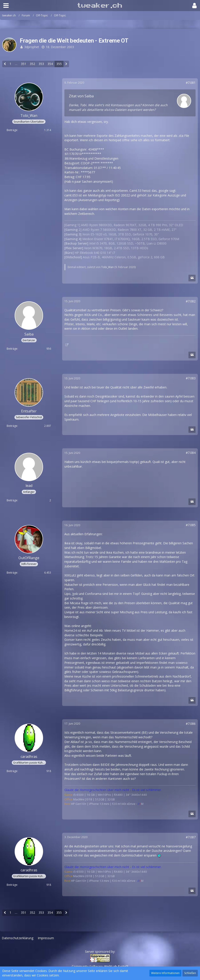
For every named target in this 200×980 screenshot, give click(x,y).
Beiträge (12, 130)
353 (41, 64)
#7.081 (191, 83)
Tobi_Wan (107, 267)
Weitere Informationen (165, 973)
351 (24, 64)
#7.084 (191, 453)
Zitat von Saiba (81, 96)
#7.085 (191, 525)
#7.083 (191, 378)
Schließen (190, 973)
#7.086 (191, 724)
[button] (6, 6)
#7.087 (191, 837)
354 (50, 64)
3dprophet (32, 47)
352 (32, 64)
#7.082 (191, 301)
